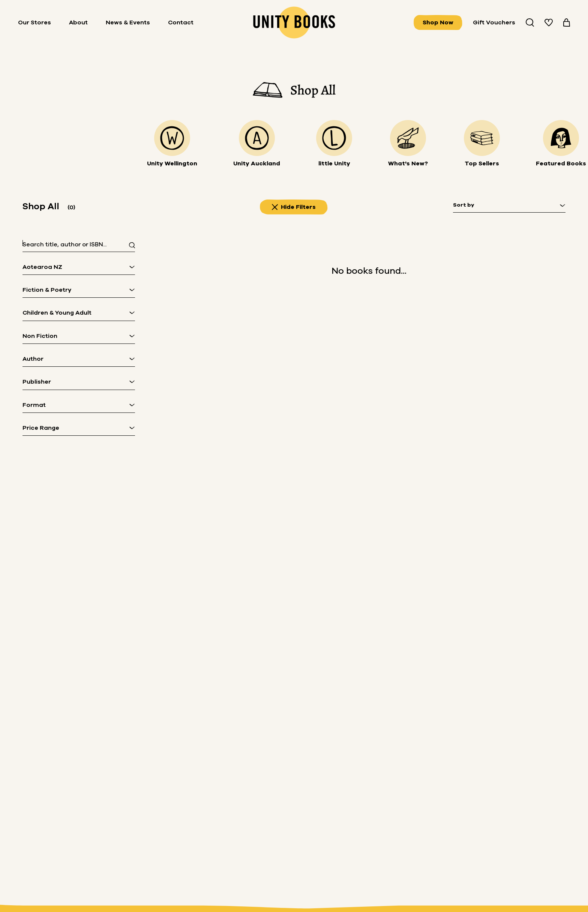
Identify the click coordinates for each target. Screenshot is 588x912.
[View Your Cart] (567, 22)
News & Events (128, 22)
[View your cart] (567, 22)
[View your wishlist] (549, 22)
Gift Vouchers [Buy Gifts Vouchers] (494, 22)
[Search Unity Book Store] (530, 22)
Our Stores (34, 22)
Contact (181, 22)
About (78, 22)
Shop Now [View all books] (438, 22)
